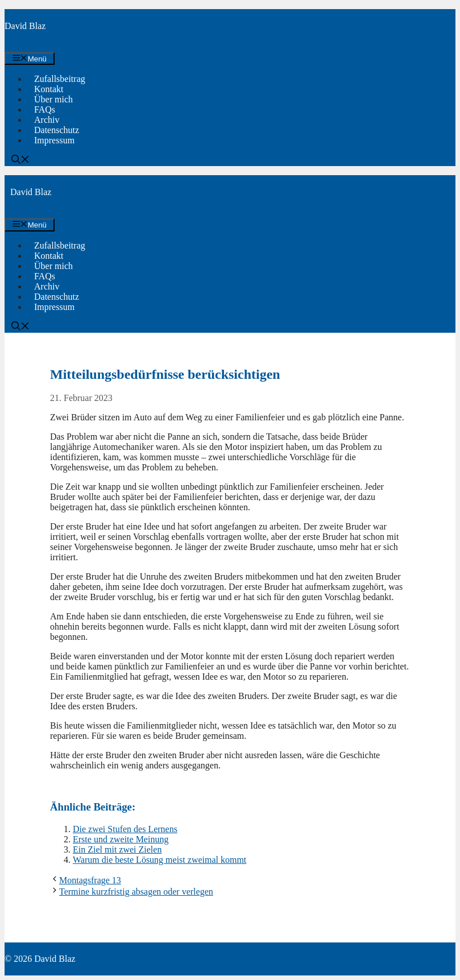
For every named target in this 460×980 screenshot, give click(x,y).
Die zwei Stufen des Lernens (125, 829)
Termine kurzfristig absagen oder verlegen (136, 892)
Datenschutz (57, 130)
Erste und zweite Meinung (121, 839)
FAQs (45, 109)
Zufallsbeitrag (60, 79)
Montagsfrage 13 (90, 880)
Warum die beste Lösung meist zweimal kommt (159, 860)
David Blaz (25, 26)
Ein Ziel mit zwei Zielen (117, 849)
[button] (20, 161)
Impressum (54, 140)
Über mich (53, 99)
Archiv (47, 120)
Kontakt (49, 89)
